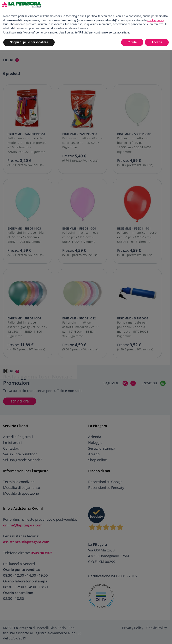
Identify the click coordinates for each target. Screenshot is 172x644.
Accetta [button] (157, 42)
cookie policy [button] (156, 20)
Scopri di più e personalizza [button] (29, 42)
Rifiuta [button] (132, 42)
